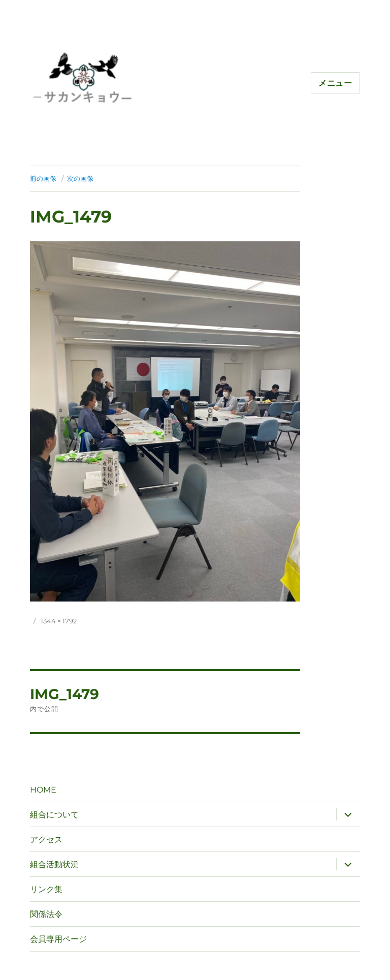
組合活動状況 (54, 864)
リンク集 (46, 889)
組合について (54, 815)
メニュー (335, 83)
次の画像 (80, 178)
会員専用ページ (58, 939)
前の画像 (43, 178)
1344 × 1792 (59, 621)
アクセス (46, 840)
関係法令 (46, 914)
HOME (43, 790)
